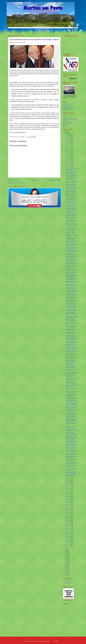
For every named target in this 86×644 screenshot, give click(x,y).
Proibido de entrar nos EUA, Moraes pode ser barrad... (71, 361)
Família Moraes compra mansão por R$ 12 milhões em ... (71, 373)
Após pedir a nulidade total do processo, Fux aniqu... (71, 438)
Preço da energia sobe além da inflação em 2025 (71, 173)
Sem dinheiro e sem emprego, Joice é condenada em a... (71, 451)
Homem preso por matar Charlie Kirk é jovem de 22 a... (71, 279)
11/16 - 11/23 (68, 147)
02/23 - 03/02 (68, 533)
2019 (66, 559)
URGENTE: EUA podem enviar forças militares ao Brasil (71, 248)
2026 (66, 132)
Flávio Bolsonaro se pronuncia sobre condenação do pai (71, 282)
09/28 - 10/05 (68, 161)
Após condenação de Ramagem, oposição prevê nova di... (71, 188)
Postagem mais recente (14, 180)
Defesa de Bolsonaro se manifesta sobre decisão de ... (71, 285)
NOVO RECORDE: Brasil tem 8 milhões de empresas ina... (72, 251)
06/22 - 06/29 (68, 499)
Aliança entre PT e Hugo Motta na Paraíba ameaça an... (71, 209)
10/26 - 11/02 (68, 153)
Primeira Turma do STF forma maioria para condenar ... (71, 348)
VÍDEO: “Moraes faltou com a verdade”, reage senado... (71, 454)
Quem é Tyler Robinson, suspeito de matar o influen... (72, 179)
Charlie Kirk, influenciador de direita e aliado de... (71, 460)
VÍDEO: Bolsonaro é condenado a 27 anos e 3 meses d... (71, 339)
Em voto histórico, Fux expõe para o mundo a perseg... (71, 404)
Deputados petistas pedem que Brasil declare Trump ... (71, 196)
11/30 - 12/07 (68, 143)
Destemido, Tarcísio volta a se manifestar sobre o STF (71, 202)
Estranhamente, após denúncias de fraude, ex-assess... (71, 430)
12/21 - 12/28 (68, 137)
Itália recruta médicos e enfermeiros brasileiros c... (71, 364)
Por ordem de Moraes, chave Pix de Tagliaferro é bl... (71, 410)
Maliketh (51, 641)
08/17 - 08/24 (68, 483)
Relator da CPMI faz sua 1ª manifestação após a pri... (71, 232)
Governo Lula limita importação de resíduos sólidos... (71, 291)
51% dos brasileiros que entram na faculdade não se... (71, 457)
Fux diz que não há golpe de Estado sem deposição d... (71, 414)
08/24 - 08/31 (68, 481)
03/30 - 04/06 (68, 523)
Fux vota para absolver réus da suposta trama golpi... (71, 441)
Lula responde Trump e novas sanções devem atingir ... (71, 221)
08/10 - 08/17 (68, 485)
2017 (66, 563)
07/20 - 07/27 (68, 491)
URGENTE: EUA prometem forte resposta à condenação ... (72, 294)
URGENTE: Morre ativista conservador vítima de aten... (71, 420)
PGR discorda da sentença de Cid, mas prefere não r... (71, 218)
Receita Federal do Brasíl (68, 122)
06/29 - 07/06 (68, 497)
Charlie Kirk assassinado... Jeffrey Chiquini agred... (70, 320)
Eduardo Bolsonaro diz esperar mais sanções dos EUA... (71, 307)
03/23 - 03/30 (68, 525)
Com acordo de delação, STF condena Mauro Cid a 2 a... (71, 336)
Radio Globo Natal (67, 106)
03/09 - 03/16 (68, 529)
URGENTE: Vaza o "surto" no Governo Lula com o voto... (71, 407)
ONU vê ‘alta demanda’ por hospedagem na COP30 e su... (71, 176)
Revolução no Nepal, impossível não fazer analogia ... (71, 463)
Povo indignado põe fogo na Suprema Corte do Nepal (71, 473)
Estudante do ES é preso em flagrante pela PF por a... (71, 270)
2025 (66, 134)
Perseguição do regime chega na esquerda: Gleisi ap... (71, 469)
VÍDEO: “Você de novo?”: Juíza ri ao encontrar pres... (71, 324)
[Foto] (34, 56)
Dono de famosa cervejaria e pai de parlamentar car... (71, 427)
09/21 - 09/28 (68, 163)
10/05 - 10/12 (68, 159)
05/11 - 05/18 (68, 511)
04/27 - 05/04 (68, 515)
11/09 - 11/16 (68, 149)
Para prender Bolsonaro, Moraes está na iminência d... (71, 242)
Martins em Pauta (68, 581)
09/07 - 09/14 (68, 167)
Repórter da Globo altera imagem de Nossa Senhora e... (72, 358)
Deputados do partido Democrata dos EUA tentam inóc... (72, 245)
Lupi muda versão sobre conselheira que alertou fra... (71, 254)
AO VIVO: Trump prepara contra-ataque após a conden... (72, 224)
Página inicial (35, 180)
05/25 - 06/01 (68, 507)
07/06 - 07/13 (68, 495)
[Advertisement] (72, 626)
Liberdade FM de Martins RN (69, 109)
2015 (66, 567)
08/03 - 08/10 (68, 487)
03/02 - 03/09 (68, 531)
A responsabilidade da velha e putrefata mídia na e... (71, 229)
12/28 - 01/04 (68, 135)
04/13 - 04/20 (68, 519)
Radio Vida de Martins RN (68, 108)
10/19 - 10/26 (68, 155)
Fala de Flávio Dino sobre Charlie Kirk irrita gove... (71, 191)
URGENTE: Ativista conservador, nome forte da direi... (71, 423)
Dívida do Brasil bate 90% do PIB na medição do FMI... (71, 182)
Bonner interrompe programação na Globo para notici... (71, 298)
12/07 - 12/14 (68, 141)
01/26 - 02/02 (68, 540)
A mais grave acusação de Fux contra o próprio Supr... (71, 395)
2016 (66, 565)
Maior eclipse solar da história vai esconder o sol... (71, 212)
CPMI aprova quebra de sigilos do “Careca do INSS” (71, 327)
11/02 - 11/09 (68, 151)
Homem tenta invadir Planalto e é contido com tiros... (72, 355)
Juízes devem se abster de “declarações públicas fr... (71, 417)
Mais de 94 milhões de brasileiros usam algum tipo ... (72, 445)
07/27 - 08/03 (68, 489)
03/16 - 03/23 (68, 527)
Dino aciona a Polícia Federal (71, 194)
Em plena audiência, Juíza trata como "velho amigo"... (71, 260)
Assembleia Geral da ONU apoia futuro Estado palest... (72, 267)
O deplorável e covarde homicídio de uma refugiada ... (72, 398)
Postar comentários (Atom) (16, 183)
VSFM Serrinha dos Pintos (68, 104)
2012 (66, 573)
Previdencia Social (67, 124)
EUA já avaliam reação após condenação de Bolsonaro (71, 304)
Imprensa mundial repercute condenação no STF (71, 330)
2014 (66, 569)
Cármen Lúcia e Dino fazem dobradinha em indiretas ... (71, 288)
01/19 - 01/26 (68, 542)
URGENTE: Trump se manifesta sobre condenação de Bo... (72, 301)
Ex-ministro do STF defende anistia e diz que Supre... (71, 185)
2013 (66, 571)
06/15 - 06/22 (68, 501)
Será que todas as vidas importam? (70, 376)
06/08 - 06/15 (68, 503)
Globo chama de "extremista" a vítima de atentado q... (71, 342)
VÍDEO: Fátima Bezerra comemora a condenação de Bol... (71, 314)
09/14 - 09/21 (68, 165)
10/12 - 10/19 (68, 157)
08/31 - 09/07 (68, 479)
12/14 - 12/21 (68, 139)
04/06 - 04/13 (68, 521)
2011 (66, 575)
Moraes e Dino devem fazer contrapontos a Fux (71, 345)
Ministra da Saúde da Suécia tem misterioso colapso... (72, 476)
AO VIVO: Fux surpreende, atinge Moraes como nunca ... (71, 382)
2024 (66, 549)
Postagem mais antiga (55, 180)
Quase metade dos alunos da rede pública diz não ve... (72, 351)
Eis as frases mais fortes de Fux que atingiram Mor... (71, 386)
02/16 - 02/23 (68, 534)
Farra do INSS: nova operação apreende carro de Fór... (71, 273)
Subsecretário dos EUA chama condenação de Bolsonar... (71, 276)
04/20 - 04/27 (68, 517)
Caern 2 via (65, 115)
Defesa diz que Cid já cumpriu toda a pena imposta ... (71, 199)
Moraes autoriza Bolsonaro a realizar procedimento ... (71, 367)
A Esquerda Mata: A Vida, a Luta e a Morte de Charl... (72, 239)
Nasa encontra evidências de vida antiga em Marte (72, 370)
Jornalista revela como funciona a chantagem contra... (72, 317)
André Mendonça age (69, 227)
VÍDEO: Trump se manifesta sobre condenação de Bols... (71, 310)
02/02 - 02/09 (68, 538)
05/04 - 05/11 (68, 513)
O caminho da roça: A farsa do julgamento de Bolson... (71, 263)
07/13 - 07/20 (68, 493)
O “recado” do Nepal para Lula (71, 436)
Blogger (60, 641)
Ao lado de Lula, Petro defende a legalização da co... (72, 401)
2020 (66, 557)
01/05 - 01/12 (68, 546)
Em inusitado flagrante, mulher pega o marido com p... (71, 169)
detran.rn (65, 126)
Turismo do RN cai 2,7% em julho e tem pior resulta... (71, 215)
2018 (66, 561)
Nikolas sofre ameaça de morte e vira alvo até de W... (71, 257)
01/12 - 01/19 (68, 544)
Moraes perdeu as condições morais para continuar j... (71, 392)
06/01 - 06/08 (68, 505)
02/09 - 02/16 (68, 536)
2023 (66, 551)
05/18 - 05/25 (68, 509)
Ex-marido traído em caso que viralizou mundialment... (71, 448)
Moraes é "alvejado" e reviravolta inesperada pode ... (72, 379)
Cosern (64, 117)
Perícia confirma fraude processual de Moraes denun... (72, 433)
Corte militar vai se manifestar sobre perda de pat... (71, 206)
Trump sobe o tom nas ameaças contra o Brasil (71, 466)
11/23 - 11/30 (68, 145)
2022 (66, 553)
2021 (66, 555)
